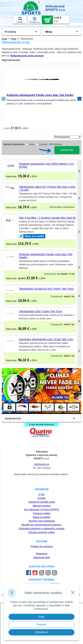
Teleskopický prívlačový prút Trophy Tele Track (46, 289)
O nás (41, 494)
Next (79, 99)
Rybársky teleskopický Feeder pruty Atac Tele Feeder (40, 95)
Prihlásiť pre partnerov (42, 546)
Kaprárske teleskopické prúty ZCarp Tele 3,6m (46, 339)
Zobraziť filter (67, 150)
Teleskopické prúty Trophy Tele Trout (40, 311)
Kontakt (42, 498)
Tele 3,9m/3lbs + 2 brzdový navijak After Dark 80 (47, 218)
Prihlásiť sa (34, 20)
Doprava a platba (42, 513)
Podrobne (57, 144)
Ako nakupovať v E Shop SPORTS (42, 510)
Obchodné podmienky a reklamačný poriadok (42, 529)
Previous (4, 99)
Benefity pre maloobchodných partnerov (41, 525)
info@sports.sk (42, 464)
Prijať (41, 617)
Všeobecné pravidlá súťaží (42, 502)
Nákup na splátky (41, 517)
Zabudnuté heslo (42, 557)
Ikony (32, 144)
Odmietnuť (41, 632)
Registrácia (41, 554)
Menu (49, 32)
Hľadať (20, 20)
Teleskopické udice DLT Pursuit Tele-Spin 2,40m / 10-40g (47, 188)
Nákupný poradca (41, 506)
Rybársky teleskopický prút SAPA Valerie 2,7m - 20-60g (47, 165)
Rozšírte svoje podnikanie (42, 521)
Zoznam (43, 144)
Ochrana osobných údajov (42, 532)
